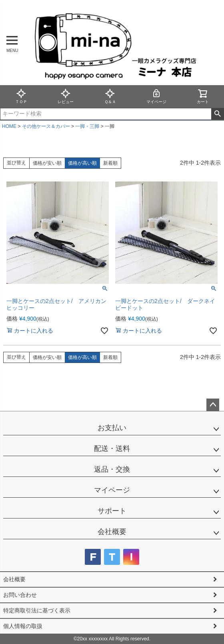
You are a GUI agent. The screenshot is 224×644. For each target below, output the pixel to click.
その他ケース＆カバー (46, 126)
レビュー (66, 96)
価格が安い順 (47, 163)
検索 (217, 114)
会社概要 (112, 532)
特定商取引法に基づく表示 (37, 610)
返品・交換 (112, 469)
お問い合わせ (20, 595)
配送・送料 (112, 449)
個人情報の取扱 (23, 626)
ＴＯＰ (21, 96)
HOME (9, 126)
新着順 (110, 163)
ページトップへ (213, 405)
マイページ (156, 96)
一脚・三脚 (87, 126)
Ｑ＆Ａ (110, 96)
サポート (112, 511)
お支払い (112, 428)
